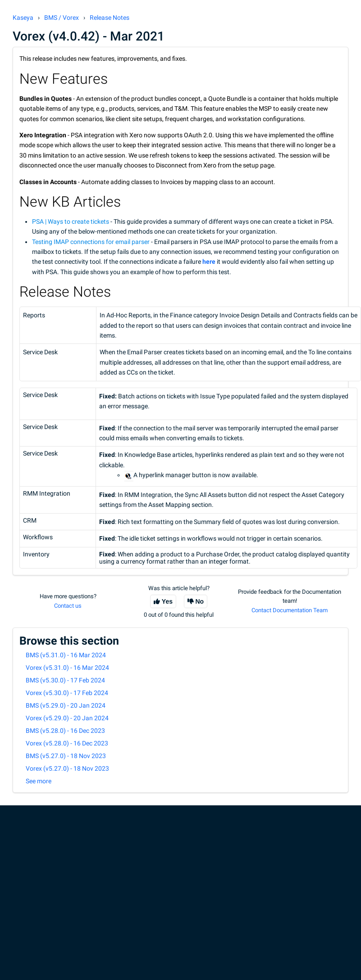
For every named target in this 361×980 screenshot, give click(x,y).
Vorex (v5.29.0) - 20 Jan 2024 (67, 718)
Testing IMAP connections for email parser (91, 242)
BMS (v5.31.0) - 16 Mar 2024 (66, 655)
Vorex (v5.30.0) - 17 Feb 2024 (67, 693)
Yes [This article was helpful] (167, 601)
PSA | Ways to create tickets (71, 221)
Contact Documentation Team (290, 610)
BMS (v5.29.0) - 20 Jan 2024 (66, 705)
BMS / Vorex (62, 18)
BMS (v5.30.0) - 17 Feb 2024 (65, 680)
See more (39, 781)
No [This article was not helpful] (200, 601)
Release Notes (110, 18)
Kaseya (23, 18)
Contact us (68, 606)
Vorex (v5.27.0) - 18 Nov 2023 (67, 768)
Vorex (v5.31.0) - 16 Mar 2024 (67, 668)
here (209, 262)
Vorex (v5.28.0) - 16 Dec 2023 (67, 743)
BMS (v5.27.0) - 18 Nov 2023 (66, 756)
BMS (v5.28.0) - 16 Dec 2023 (65, 731)
